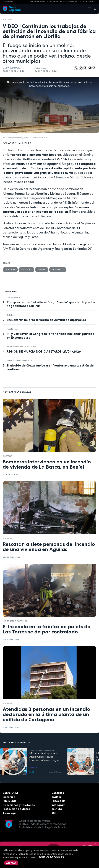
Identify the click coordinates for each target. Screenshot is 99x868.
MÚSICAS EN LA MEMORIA (42, 750)
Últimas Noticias (54, 2)
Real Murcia (69, 2)
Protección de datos (16, 809)
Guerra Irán (13, 297)
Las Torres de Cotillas (15, 621)
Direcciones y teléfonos (19, 805)
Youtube (57, 809)
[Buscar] (94, 9)
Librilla (42, 269)
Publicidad (10, 801)
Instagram (58, 805)
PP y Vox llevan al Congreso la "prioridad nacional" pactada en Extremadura (51, 336)
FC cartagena (81, 2)
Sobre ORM (10, 793)
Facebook (58, 801)
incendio (26, 269)
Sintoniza (9, 797)
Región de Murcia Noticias (22, 347)
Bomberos (58, 269)
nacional (12, 329)
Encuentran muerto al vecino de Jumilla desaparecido (46, 320)
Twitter (56, 797)
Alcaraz (92, 2)
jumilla (11, 315)
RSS (54, 813)
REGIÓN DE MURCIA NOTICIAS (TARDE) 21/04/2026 (44, 351)
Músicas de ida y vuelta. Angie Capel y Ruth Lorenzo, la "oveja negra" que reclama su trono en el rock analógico (45, 757)
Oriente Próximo (38, 2)
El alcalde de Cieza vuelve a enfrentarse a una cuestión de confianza (50, 367)
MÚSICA (33, 767)
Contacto (58, 793)
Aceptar (11, 863)
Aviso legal (10, 813)
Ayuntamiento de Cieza (19, 361)
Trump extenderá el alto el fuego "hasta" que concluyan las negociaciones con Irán (51, 304)
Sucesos (7, 19)
